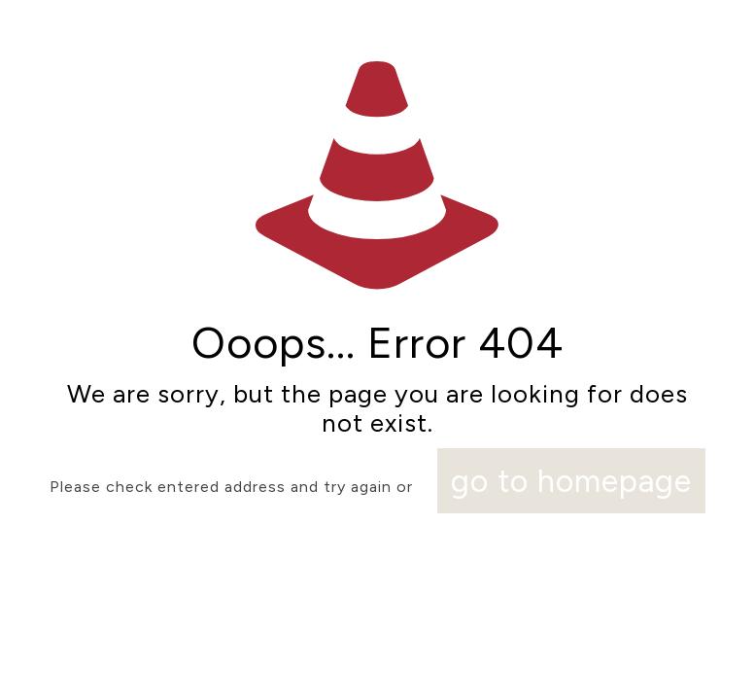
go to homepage (571, 481)
